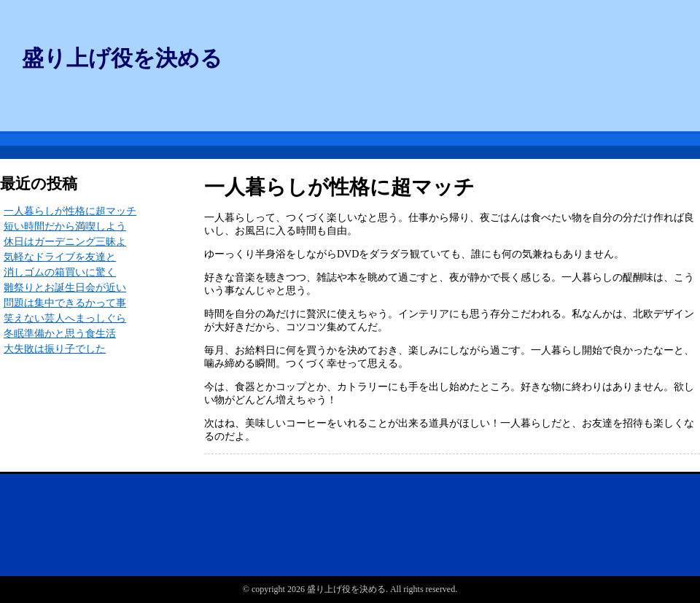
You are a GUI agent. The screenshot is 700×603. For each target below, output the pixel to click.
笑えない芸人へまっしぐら (65, 318)
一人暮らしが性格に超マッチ (70, 211)
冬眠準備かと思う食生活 (60, 334)
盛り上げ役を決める (122, 58)
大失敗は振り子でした (55, 349)
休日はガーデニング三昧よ (65, 242)
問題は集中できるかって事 (65, 303)
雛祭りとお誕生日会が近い (65, 288)
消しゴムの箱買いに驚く (60, 272)
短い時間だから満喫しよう (65, 226)
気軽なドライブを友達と (60, 257)
